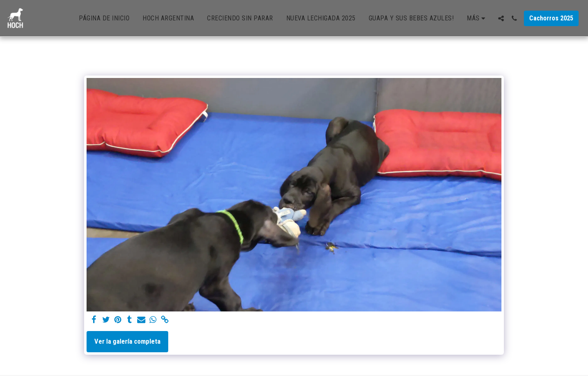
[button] (501, 18)
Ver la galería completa (127, 341)
